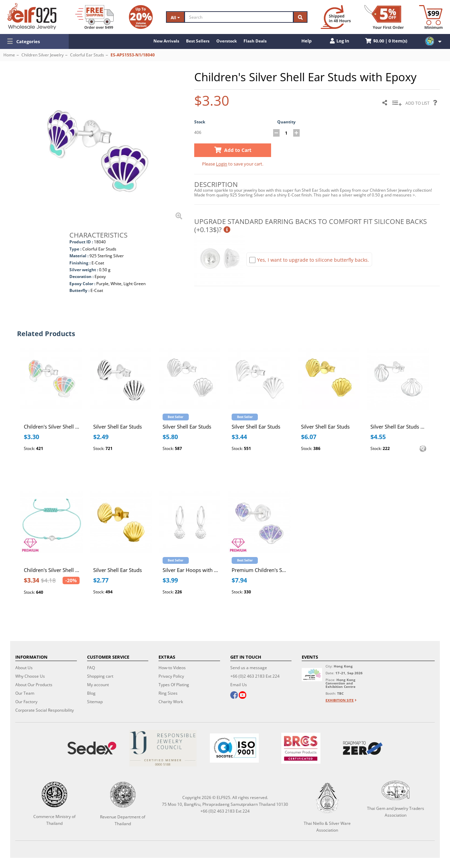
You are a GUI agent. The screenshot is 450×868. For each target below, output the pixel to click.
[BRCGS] (301, 748)
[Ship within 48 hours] (336, 17)
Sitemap (95, 702)
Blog (91, 693)
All (175, 18)
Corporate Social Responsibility (45, 710)
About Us (24, 668)
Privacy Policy (171, 676)
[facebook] (234, 696)
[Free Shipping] (94, 17)
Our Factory (26, 702)
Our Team (25, 693)
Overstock (227, 41)
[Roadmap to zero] (363, 748)
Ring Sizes (168, 693)
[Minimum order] (431, 17)
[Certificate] (163, 748)
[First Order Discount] (384, 17)
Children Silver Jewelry (43, 55)
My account (98, 685)
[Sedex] (92, 748)
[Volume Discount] (141, 17)
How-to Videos (172, 668)
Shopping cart (100, 676)
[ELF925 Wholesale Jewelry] (32, 16)
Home (9, 55)
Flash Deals (255, 41)
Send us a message (249, 668)
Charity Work (171, 702)
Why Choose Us (30, 676)
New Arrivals (166, 41)
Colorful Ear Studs (87, 55)
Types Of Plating (174, 685)
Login (222, 164)
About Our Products (34, 685)
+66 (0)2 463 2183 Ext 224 (255, 676)
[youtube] (242, 696)
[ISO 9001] (234, 748)
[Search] (239, 17)
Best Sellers (198, 41)
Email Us (239, 685)
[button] (34, 41)
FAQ (91, 668)
